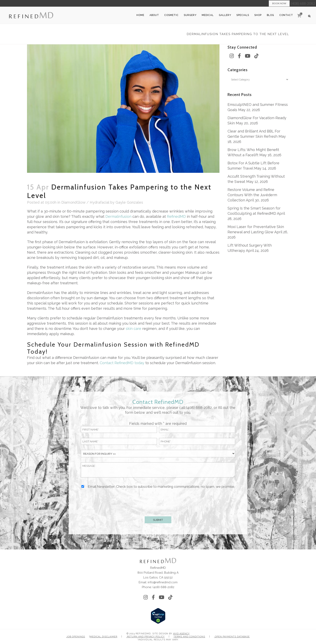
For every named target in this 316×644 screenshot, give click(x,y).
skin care (134, 329)
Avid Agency (181, 634)
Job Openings (76, 637)
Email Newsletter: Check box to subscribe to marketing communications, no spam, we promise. (161, 487)
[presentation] (158, 502)
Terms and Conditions (189, 637)
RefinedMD (176, 216)
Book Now (279, 3)
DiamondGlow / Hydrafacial (85, 202)
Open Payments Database (232, 637)
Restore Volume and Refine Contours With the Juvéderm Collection (252, 195)
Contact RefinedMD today (122, 363)
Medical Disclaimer (104, 637)
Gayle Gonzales (129, 202)
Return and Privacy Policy (145, 637)
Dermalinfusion (118, 216)
